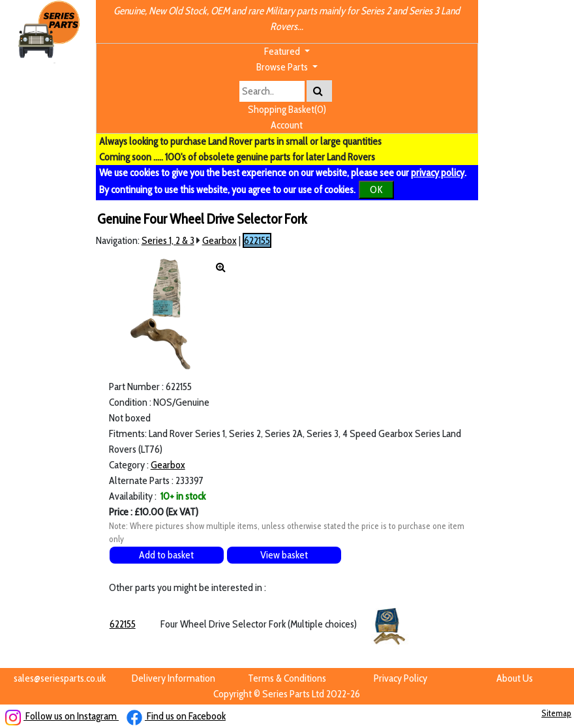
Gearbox (219, 240)
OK (376, 190)
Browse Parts (283, 67)
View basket (284, 555)
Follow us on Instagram (62, 716)
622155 (257, 240)
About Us (515, 678)
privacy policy (438, 173)
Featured (283, 51)
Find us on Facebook (176, 716)
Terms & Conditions (287, 678)
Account (287, 125)
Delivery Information (174, 678)
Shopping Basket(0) (287, 109)
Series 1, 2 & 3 (168, 240)
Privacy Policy (400, 678)
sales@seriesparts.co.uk (60, 678)
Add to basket (166, 555)
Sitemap (556, 713)
